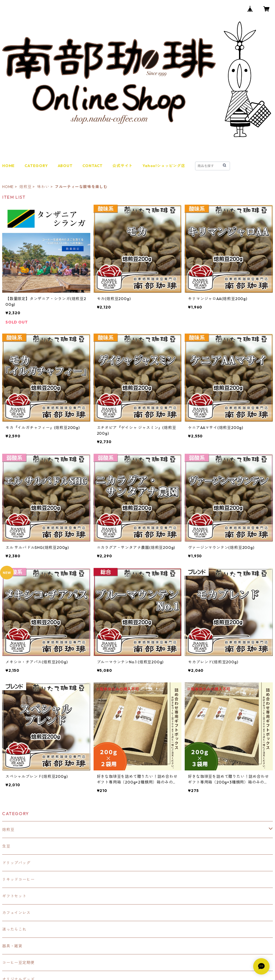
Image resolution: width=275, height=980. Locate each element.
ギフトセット (14, 896)
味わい (43, 187)
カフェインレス (16, 913)
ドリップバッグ (16, 863)
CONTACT (93, 166)
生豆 (6, 846)
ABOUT (65, 166)
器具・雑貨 (12, 946)
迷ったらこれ (14, 929)
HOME (8, 166)
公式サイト (122, 166)
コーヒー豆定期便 (18, 963)
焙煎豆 (25, 187)
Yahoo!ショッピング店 (164, 166)
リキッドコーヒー (18, 879)
